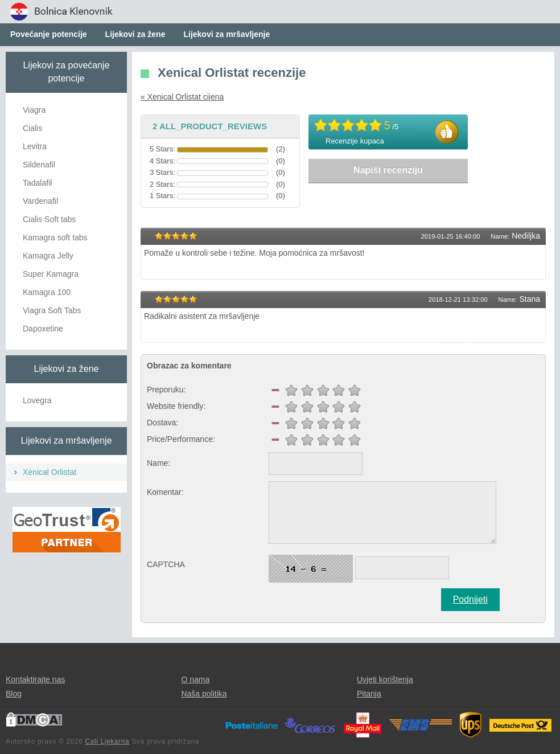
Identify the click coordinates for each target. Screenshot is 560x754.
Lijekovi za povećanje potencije (66, 72)
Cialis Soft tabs (49, 219)
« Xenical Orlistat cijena (182, 97)
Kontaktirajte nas (35, 679)
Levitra (35, 146)
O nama (195, 679)
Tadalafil (37, 183)
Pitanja (369, 694)
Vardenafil (40, 201)
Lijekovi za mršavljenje (227, 34)
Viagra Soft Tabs (52, 310)
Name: (158, 463)
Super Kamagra (51, 274)
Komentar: (165, 492)
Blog (14, 694)
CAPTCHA (166, 564)
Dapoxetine (43, 329)
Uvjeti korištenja (385, 679)
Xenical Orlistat (50, 472)
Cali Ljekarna (107, 741)
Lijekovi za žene (135, 34)
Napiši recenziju (388, 170)
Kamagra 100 (47, 292)
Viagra (34, 110)
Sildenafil (39, 165)
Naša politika (204, 694)
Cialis (32, 128)
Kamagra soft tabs (55, 237)
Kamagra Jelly (48, 256)
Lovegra (37, 400)
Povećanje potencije (49, 34)
